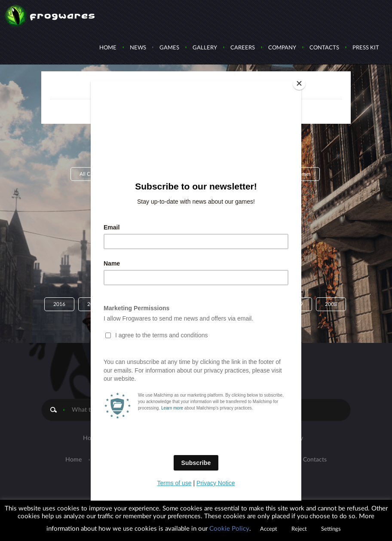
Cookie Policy (229, 529)
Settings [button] (331, 529)
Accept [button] (269, 529)
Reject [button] (299, 529)
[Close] (299, 83)
